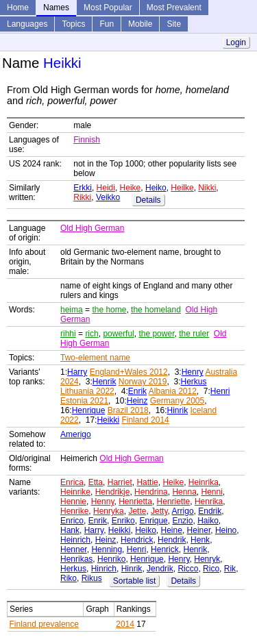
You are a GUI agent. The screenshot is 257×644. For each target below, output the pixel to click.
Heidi (106, 188)
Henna (184, 492)
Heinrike (75, 492)
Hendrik (172, 540)
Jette (137, 511)
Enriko (123, 521)
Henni (211, 492)
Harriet (120, 482)
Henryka (109, 511)
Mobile (140, 24)
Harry (77, 372)
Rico (211, 569)
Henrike (74, 511)
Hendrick (137, 540)
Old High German (92, 228)
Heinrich (75, 540)
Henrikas (76, 559)
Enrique (153, 521)
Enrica (72, 482)
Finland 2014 (145, 420)
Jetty (159, 511)
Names (56, 8)
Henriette (174, 501)
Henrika (209, 501)
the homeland (156, 310)
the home (109, 310)
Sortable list (135, 581)
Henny (103, 501)
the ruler (194, 334)
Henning (107, 549)
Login (236, 42)
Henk (200, 540)
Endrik (210, 511)
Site (174, 24)
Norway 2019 (143, 382)
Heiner (199, 530)
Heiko (156, 188)
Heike (131, 188)
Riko (69, 578)
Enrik (137, 391)
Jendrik (160, 569)
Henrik (105, 382)
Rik (230, 569)
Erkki (83, 188)
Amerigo (76, 434)
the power (156, 334)
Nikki (207, 188)
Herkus (193, 382)
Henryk (207, 559)
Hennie (73, 501)
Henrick (165, 549)
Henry (193, 372)
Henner (74, 549)
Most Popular (108, 8)
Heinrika (204, 482)
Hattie (147, 482)
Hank (70, 530)
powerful (118, 334)
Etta (96, 482)
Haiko (208, 521)
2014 (125, 624)
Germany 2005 (177, 401)
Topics (73, 24)
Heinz (137, 401)
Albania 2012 (173, 391)
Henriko (111, 559)
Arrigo (183, 511)
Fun (107, 24)
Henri (220, 391)
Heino (226, 530)
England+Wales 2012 (129, 372)
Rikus (92, 578)
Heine (172, 530)
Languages (27, 24)
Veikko (108, 197)
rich (91, 334)
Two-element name (95, 358)
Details (148, 200)
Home (18, 8)
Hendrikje (113, 492)
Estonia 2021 (84, 401)
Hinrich (104, 569)
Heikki (108, 420)
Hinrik (177, 410)
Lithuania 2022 (87, 391)
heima (72, 310)
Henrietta (135, 501)
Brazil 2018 (128, 410)
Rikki (82, 197)
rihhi (68, 334)
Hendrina (151, 492)
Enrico (72, 521)
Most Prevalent (174, 8)
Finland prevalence (44, 624)
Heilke (182, 188)
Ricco (188, 569)
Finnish (87, 140)
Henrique (89, 410)
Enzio (182, 521)
